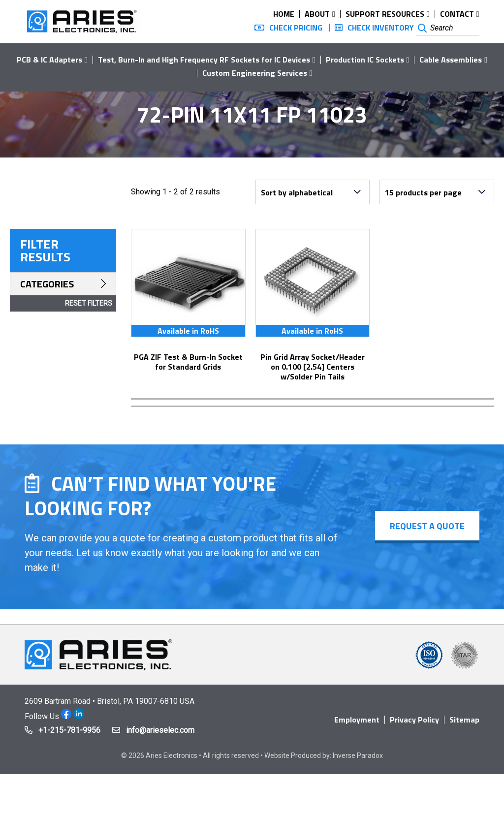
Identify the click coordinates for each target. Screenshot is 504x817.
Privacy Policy (414, 720)
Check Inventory (381, 28)
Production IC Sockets (365, 60)
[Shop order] (313, 192)
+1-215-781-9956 (69, 730)
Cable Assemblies (451, 60)
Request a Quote (427, 526)
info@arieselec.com (160, 730)
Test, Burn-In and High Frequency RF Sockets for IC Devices (204, 60)
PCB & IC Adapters (49, 60)
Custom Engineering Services (255, 73)
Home (284, 14)
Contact (457, 14)
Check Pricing (296, 28)
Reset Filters (89, 303)
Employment (357, 720)
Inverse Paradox (358, 755)
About (317, 14)
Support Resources (385, 14)
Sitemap (464, 720)
